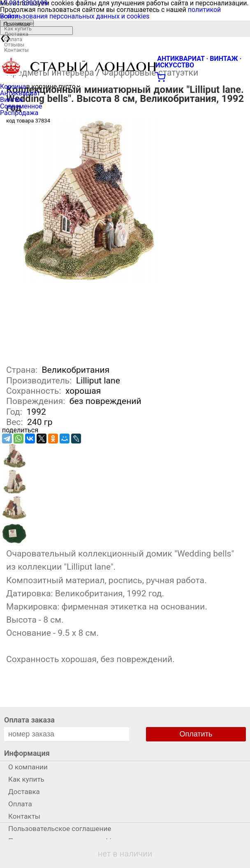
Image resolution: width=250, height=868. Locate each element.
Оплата (13, 39)
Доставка (16, 34)
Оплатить (196, 734)
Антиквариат (20, 93)
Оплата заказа (29, 720)
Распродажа (19, 113)
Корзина (13, 87)
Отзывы (14, 45)
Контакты (16, 50)
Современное (21, 106)
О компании (19, 23)
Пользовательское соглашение (60, 829)
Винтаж (12, 100)
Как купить (18, 29)
